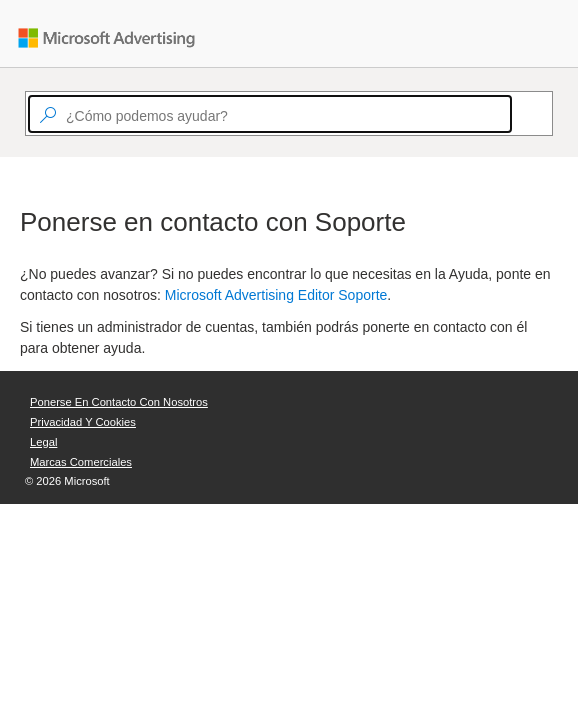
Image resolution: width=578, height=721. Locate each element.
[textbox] (270, 114)
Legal (43, 442)
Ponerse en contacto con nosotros (119, 402)
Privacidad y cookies (83, 422)
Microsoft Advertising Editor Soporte (276, 295)
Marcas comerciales (81, 462)
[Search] (521, 114)
